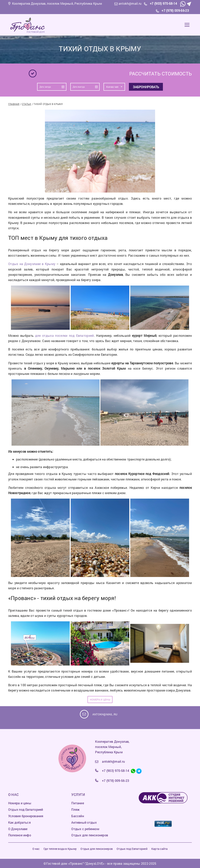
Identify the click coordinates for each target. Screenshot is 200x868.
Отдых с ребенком (85, 829)
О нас (36, 849)
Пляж (75, 809)
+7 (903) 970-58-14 (163, 3)
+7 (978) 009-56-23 (175, 10)
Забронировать (146, 87)
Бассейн (78, 816)
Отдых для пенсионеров (90, 835)
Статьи (26, 104)
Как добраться (19, 822)
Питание (78, 803)
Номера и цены (20, 803)
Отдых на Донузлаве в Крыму (32, 264)
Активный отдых (84, 822)
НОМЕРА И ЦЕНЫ (100, 700)
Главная (14, 104)
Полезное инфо (20, 835)
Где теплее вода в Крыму (60, 849)
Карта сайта (159, 849)
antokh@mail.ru (130, 3)
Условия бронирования (26, 816)
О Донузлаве (18, 829)
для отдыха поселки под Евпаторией (65, 335)
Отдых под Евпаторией (26, 809)
